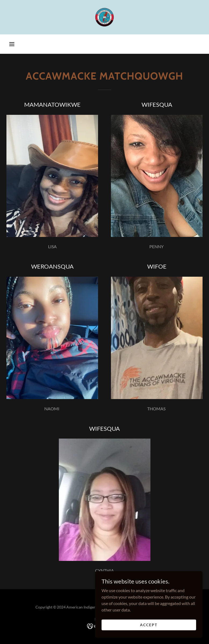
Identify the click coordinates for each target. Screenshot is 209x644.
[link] (104, 17)
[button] (12, 44)
